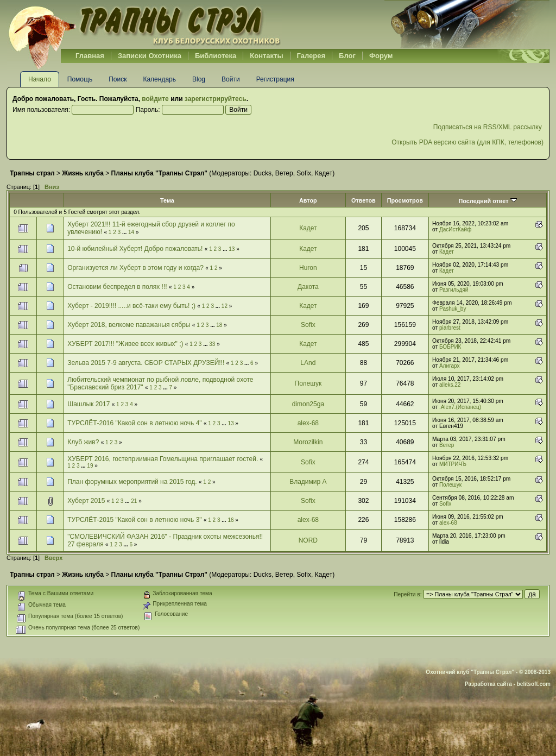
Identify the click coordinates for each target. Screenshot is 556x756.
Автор (308, 200)
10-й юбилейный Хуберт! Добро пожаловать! (135, 249)
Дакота (308, 287)
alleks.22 (450, 385)
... (125, 232)
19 (90, 466)
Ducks (263, 173)
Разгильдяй (454, 290)
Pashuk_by (453, 309)
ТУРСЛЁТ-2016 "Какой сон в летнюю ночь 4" (134, 423)
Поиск (118, 79)
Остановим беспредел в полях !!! (117, 287)
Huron (308, 268)
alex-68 (308, 423)
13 (232, 249)
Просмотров (405, 200)
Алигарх (450, 366)
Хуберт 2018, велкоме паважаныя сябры (129, 325)
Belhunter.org (144, 24)
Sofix (304, 173)
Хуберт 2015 (86, 501)
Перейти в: (407, 594)
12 (225, 306)
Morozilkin (308, 442)
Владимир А (308, 482)
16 (230, 520)
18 (219, 325)
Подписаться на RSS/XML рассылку (488, 127)
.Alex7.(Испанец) (460, 407)
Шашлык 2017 (89, 404)
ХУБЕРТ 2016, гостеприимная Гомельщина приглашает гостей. (163, 459)
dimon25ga (308, 404)
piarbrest (450, 328)
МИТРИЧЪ (453, 464)
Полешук (308, 383)
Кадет (324, 173)
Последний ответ (487, 201)
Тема (167, 200)
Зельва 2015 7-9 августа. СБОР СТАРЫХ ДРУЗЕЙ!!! (146, 363)
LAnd (308, 363)
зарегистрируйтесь (216, 99)
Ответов (364, 200)
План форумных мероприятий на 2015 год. (132, 482)
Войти (231, 79)
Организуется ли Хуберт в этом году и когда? (135, 268)
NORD (308, 540)
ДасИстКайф (455, 229)
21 (134, 501)
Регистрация (275, 79)
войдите (155, 99)
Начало (40, 79)
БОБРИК (450, 347)
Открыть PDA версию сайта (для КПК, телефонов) (467, 142)
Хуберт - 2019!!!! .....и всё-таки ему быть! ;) (131, 306)
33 (212, 344)
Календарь (159, 79)
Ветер (284, 173)
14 (131, 232)
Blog (199, 79)
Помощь (80, 79)
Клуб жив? (83, 442)
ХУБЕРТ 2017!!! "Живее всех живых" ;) (125, 344)
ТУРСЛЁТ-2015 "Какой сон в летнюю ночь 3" (134, 520)
